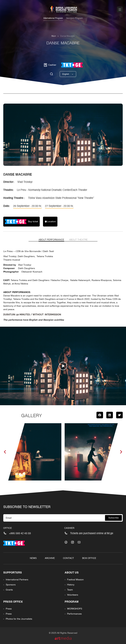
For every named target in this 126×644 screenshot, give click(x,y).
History (71, 585)
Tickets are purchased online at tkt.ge (92, 534)
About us (72, 573)
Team (70, 590)
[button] (5, 452)
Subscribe (113, 518)
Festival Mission (75, 580)
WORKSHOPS (75, 609)
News (33, 558)
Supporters (13, 573)
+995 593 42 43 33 (20, 534)
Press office (13, 602)
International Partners (17, 580)
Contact (68, 558)
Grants (9, 590)
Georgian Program (74, 18)
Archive (50, 558)
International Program (53, 18)
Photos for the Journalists (19, 619)
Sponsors (11, 585)
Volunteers (73, 595)
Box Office (89, 558)
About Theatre (78, 240)
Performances (74, 614)
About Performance (51, 240)
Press (9, 609)
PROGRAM (72, 602)
